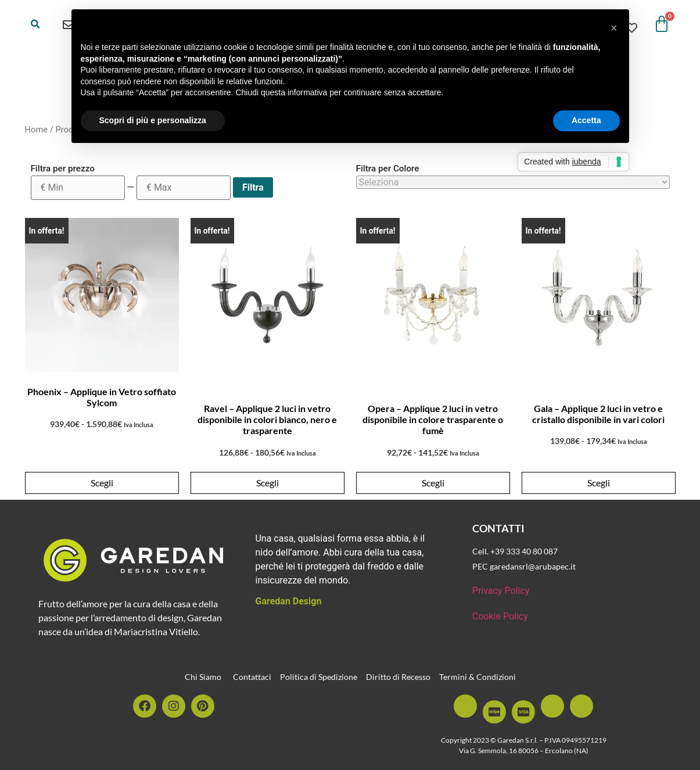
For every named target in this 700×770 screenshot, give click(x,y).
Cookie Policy (500, 616)
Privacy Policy (501, 591)
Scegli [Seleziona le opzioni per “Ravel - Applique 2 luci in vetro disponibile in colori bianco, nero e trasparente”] (268, 483)
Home (37, 130)
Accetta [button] (586, 120)
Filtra (253, 187)
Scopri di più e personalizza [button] (153, 120)
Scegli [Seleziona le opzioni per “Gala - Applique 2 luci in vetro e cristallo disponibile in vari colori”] (599, 483)
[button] (35, 24)
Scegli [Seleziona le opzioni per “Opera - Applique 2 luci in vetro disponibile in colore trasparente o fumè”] (433, 483)
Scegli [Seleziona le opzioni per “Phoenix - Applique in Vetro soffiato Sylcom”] (102, 483)
